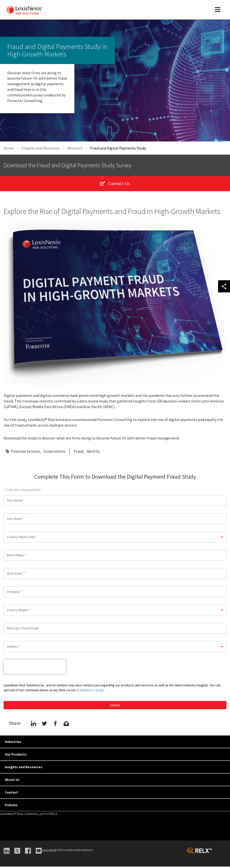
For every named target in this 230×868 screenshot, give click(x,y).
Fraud (79, 453)
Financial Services (26, 453)
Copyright (49, 851)
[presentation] (35, 668)
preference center (90, 691)
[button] (115, 538)
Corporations (54, 453)
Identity (93, 453)
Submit (115, 707)
